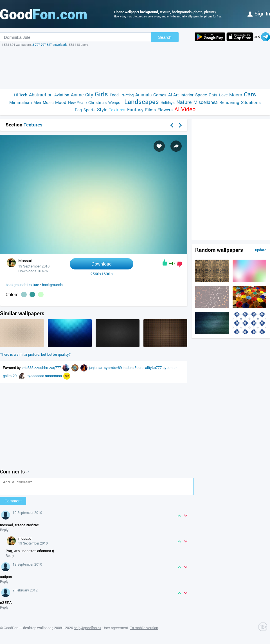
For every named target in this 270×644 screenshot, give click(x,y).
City (89, 95)
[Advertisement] (135, 68)
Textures (117, 110)
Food (114, 95)
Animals (143, 95)
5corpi (140, 368)
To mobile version (144, 630)
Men (37, 102)
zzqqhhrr (42, 368)
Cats (213, 95)
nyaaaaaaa (36, 376)
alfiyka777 (154, 368)
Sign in (259, 13)
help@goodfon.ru (87, 630)
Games (160, 95)
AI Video (185, 109)
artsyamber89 (111, 368)
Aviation (62, 95)
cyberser (170, 368)
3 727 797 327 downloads (50, 45)
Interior (187, 95)
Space (201, 95)
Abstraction (41, 95)
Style (102, 109)
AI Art (174, 95)
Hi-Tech (21, 95)
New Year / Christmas (87, 102)
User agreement (115, 630)
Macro (236, 95)
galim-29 (10, 376)
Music (48, 102)
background (15, 285)
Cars (250, 94)
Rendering (229, 102)
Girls (101, 94)
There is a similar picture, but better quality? (35, 354)
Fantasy (135, 109)
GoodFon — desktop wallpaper (28, 630)
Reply (4, 532)
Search (165, 37)
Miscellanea (206, 102)
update (261, 250)
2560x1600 (102, 274)
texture (33, 285)
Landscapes (142, 102)
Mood (61, 102)
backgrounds (52, 285)
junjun (94, 368)
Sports (89, 110)
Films (150, 110)
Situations (251, 102)
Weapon (115, 102)
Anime (77, 95)
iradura (129, 368)
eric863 (28, 368)
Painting (127, 95)
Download (102, 264)
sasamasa (54, 376)
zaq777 (56, 368)
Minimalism (21, 102)
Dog (78, 110)
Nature (184, 102)
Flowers (165, 110)
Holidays (168, 103)
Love (223, 95)
